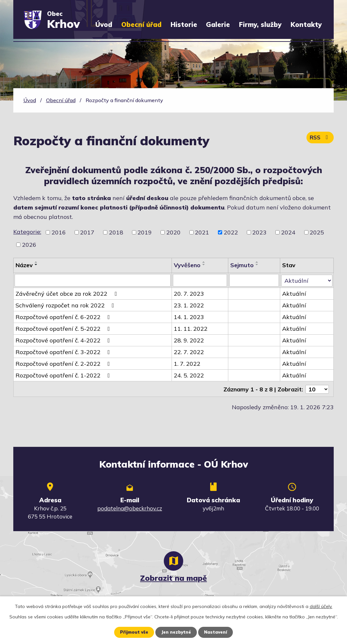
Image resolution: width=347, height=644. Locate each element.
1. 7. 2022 (187, 363)
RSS (319, 139)
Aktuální (294, 293)
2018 (116, 232)
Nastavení (217, 632)
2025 (317, 232)
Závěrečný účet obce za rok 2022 (67, 293)
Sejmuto (242, 265)
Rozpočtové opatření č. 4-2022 (64, 340)
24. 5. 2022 (189, 375)
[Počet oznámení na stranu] (317, 388)
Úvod (104, 24)
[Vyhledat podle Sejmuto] (254, 280)
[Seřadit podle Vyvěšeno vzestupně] (204, 262)
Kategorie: (27, 232)
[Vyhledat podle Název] (93, 280)
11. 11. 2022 (191, 328)
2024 (288, 232)
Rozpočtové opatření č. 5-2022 (64, 328)
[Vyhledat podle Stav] (307, 280)
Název (24, 265)
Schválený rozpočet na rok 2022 (66, 305)
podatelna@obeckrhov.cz (130, 508)
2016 (59, 232)
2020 (173, 232)
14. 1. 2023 (189, 317)
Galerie (218, 24)
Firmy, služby (260, 24)
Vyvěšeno (187, 265)
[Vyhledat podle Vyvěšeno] (200, 280)
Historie (184, 24)
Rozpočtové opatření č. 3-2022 (64, 352)
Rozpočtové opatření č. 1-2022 (64, 375)
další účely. (321, 606)
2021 (202, 232)
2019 (145, 232)
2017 (87, 232)
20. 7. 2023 (189, 293)
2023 (259, 232)
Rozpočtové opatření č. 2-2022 (64, 363)
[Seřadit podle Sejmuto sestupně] (257, 265)
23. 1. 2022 (189, 305)
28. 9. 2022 (189, 340)
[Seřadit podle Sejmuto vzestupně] (257, 262)
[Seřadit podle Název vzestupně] (36, 262)
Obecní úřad (141, 24)
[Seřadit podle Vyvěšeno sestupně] (204, 265)
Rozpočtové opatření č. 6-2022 (64, 317)
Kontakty (306, 24)
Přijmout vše (132, 632)
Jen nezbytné (176, 632)
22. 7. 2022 (189, 352)
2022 (231, 232)
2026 (29, 245)
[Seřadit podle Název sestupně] (36, 265)
